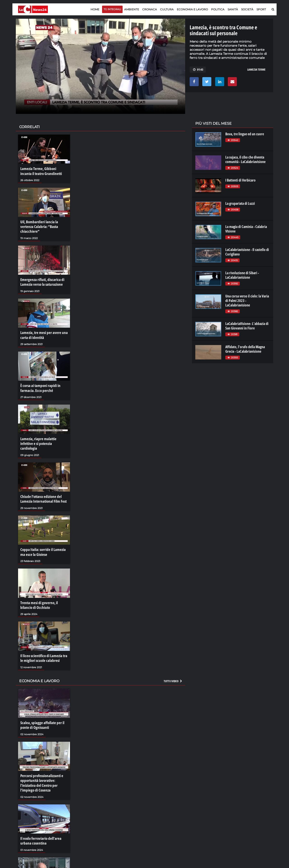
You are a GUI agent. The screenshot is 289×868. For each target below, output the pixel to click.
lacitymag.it (243, 800)
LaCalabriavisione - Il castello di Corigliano (247, 252)
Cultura (167, 9)
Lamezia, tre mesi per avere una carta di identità (42, 331)
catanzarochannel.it (249, 818)
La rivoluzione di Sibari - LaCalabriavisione (242, 275)
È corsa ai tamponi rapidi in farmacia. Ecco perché (39, 383)
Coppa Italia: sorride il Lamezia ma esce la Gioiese (42, 539)
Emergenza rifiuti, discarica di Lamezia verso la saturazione (41, 279)
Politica (218, 9)
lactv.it (199, 805)
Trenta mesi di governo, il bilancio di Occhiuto (44, 591)
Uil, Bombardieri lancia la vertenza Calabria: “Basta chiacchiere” (38, 225)
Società (247, 9)
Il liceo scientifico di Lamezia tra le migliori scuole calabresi (44, 643)
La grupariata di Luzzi (240, 203)
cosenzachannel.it (248, 809)
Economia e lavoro (192, 9)
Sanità (233, 9)
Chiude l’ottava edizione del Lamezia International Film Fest (42, 487)
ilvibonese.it (243, 814)
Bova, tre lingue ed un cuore (245, 134)
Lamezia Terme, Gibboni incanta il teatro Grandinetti (44, 171)
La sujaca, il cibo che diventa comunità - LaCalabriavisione (245, 159)
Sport (261, 9)
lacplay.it (201, 800)
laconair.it (202, 809)
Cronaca (150, 9)
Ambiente (132, 9)
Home (95, 9)
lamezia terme (256, 69)
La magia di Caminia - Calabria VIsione (246, 229)
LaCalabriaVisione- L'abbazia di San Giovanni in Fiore (247, 326)
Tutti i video (173, 665)
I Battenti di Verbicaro (240, 180)
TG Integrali (112, 9)
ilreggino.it (242, 805)
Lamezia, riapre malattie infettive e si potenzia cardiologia (43, 435)
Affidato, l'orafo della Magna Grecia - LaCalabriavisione (245, 349)
